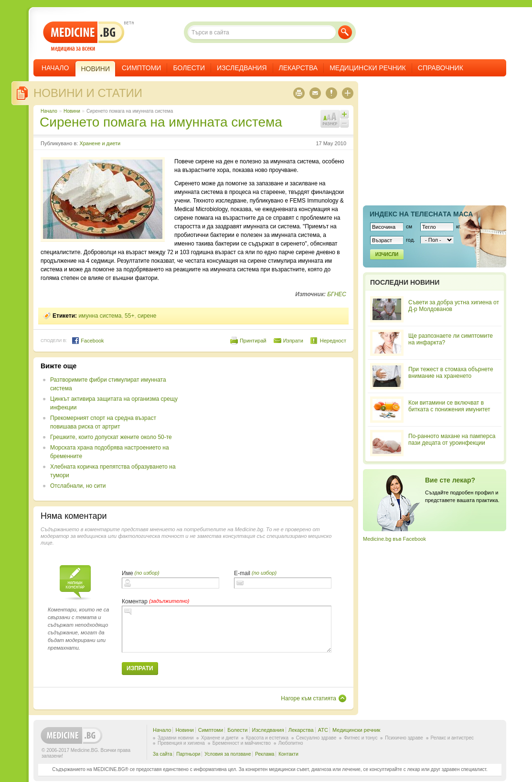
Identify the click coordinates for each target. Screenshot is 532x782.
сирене (147, 316)
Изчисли (387, 254)
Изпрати (293, 341)
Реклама (265, 754)
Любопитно (291, 743)
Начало (55, 68)
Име (128, 573)
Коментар (135, 601)
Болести (189, 68)
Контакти (288, 754)
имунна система (100, 316)
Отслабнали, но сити (78, 486)
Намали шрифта (344, 123)
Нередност (333, 341)
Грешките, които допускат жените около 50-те (111, 437)
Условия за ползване (228, 754)
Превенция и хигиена (181, 743)
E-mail (242, 573)
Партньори (188, 754)
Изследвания (242, 68)
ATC (323, 730)
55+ (129, 316)
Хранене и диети (100, 143)
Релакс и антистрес (452, 738)
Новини (72, 111)
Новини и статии (88, 93)
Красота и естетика (267, 738)
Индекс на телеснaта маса (421, 214)
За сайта (163, 754)
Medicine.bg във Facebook (394, 539)
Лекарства (298, 68)
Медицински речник (368, 68)
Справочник (441, 68)
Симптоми (141, 68)
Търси (345, 32)
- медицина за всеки (84, 37)
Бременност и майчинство (242, 743)
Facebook (88, 341)
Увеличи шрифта (344, 114)
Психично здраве (404, 738)
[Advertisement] (268, 429)
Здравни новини (176, 738)
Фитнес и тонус (361, 738)
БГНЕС (337, 294)
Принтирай (253, 341)
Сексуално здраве (316, 738)
